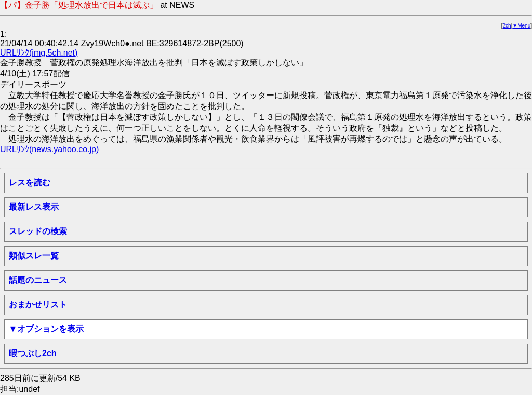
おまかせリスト (38, 304)
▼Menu (521, 26)
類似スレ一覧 (34, 256)
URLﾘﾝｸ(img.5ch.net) (39, 53)
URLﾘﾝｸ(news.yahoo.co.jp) (49, 149)
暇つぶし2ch (33, 353)
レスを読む (30, 182)
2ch (507, 26)
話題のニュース (38, 280)
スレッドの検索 (38, 231)
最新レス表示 (34, 207)
